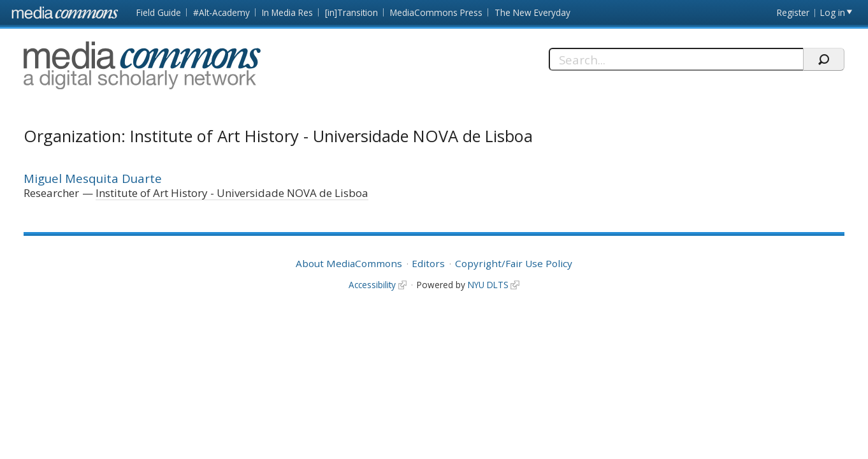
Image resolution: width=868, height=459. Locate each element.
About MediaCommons (349, 263)
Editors (428, 263)
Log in (833, 12)
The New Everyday (532, 12)
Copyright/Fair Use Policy (514, 263)
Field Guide (159, 12)
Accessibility (372, 285)
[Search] (676, 59)
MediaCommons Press (436, 12)
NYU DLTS (488, 285)
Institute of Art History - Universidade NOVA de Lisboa (232, 193)
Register (793, 12)
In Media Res (287, 12)
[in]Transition (351, 12)
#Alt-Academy (221, 12)
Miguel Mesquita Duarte (93, 178)
